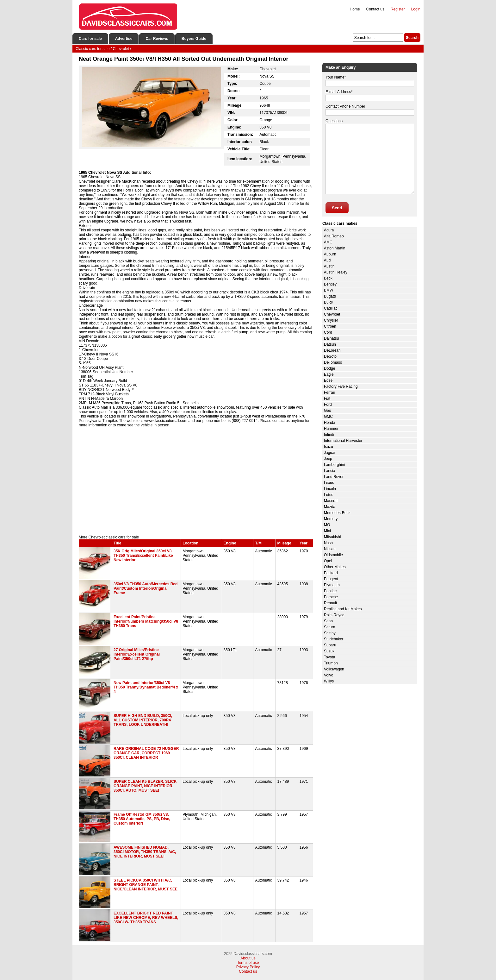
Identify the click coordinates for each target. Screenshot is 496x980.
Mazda (330, 507)
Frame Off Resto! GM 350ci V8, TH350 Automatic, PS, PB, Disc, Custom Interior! (142, 819)
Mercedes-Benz (337, 513)
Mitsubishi (332, 537)
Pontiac (330, 591)
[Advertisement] (196, 481)
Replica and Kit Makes (343, 609)
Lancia (329, 471)
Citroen (330, 326)
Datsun (330, 344)
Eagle (329, 374)
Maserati (331, 501)
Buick (329, 302)
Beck (328, 278)
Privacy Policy (248, 967)
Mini (327, 531)
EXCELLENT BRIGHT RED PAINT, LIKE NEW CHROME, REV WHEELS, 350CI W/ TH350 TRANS (146, 918)
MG (327, 525)
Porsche (331, 597)
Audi (328, 260)
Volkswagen (334, 669)
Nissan (330, 549)
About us (248, 958)
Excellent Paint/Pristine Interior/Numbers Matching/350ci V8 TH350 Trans (146, 621)
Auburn (330, 254)
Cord (328, 332)
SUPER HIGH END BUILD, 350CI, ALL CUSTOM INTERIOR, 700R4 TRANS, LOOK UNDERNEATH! (143, 720)
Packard (331, 573)
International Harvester (343, 441)
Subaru (330, 645)
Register (398, 9)
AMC (328, 242)
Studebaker (334, 639)
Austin (329, 266)
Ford (328, 405)
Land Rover (334, 477)
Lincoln (330, 489)
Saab (328, 621)
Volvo (329, 675)
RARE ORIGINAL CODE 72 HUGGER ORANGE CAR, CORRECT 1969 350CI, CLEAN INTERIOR (146, 753)
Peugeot (331, 579)
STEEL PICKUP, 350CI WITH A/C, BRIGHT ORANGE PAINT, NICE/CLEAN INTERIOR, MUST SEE (146, 885)
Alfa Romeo (334, 236)
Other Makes (335, 567)
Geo (328, 411)
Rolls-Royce (334, 615)
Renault (330, 603)
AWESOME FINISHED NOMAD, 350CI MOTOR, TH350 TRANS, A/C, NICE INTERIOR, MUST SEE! (145, 852)
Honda (329, 423)
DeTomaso (333, 362)
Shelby (330, 633)
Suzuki (330, 651)
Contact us (375, 9)
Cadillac (331, 308)
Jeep (328, 459)
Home (355, 9)
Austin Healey (336, 272)
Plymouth (332, 585)
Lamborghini (334, 465)
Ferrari (329, 393)
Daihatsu (331, 338)
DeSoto (330, 356)
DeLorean (332, 350)
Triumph (331, 663)
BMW (329, 290)
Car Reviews (157, 39)
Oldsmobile (333, 555)
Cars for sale (90, 39)
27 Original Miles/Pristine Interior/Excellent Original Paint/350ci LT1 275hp (137, 654)
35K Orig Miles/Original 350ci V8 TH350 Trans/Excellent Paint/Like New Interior (143, 556)
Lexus (329, 483)
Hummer (331, 429)
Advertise (124, 39)
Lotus (329, 495)
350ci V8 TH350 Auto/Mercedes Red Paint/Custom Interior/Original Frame (146, 588)
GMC (328, 417)
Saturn (329, 627)
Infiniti (329, 435)
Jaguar (330, 453)
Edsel (329, 380)
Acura (329, 230)
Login (416, 9)
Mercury (331, 519)
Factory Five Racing (341, 386)
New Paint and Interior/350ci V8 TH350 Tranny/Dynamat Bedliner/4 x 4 (146, 687)
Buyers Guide (194, 39)
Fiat (327, 399)
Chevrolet (332, 314)
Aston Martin (335, 248)
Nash (328, 543)
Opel (328, 561)
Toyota (329, 657)
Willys (329, 681)
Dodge (329, 368)
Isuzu (329, 447)
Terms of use (248, 963)
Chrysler (331, 320)
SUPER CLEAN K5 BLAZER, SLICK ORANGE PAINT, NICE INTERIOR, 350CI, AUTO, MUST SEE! (145, 786)
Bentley (330, 284)
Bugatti (330, 296)
